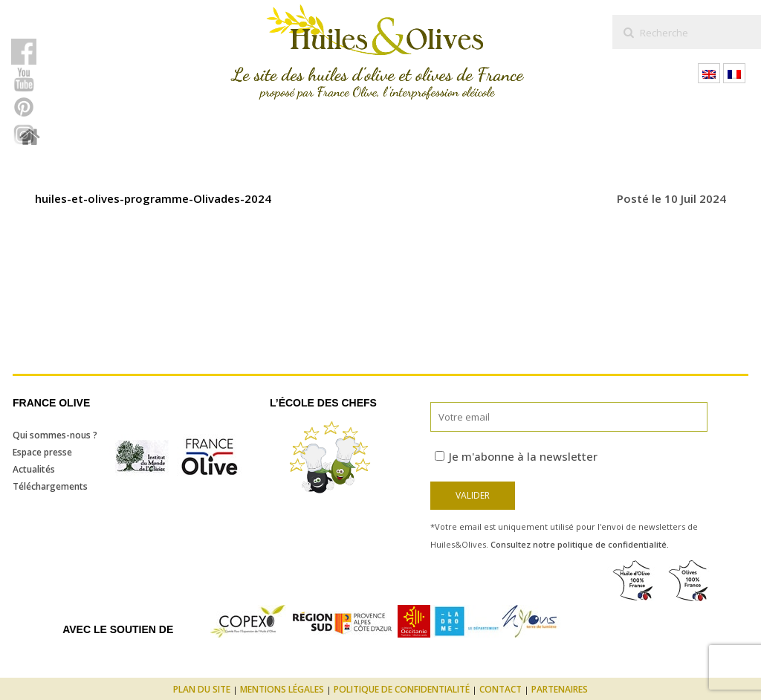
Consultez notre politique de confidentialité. (580, 544)
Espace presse (42, 452)
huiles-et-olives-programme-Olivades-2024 (153, 198)
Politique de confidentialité (402, 689)
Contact (501, 689)
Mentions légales (282, 689)
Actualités (34, 469)
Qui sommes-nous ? (55, 435)
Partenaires (560, 689)
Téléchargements (50, 486)
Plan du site (202, 689)
